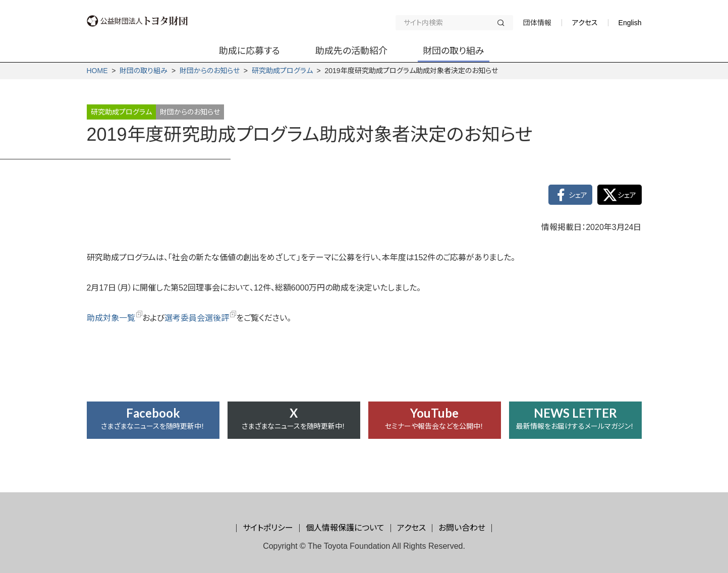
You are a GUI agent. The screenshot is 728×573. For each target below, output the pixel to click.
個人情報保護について (345, 528)
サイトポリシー (268, 528)
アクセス (585, 23)
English (630, 23)
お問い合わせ (462, 528)
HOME (97, 71)
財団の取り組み (144, 71)
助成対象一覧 (115, 318)
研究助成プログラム (282, 71)
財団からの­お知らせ (210, 71)
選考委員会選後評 (200, 318)
